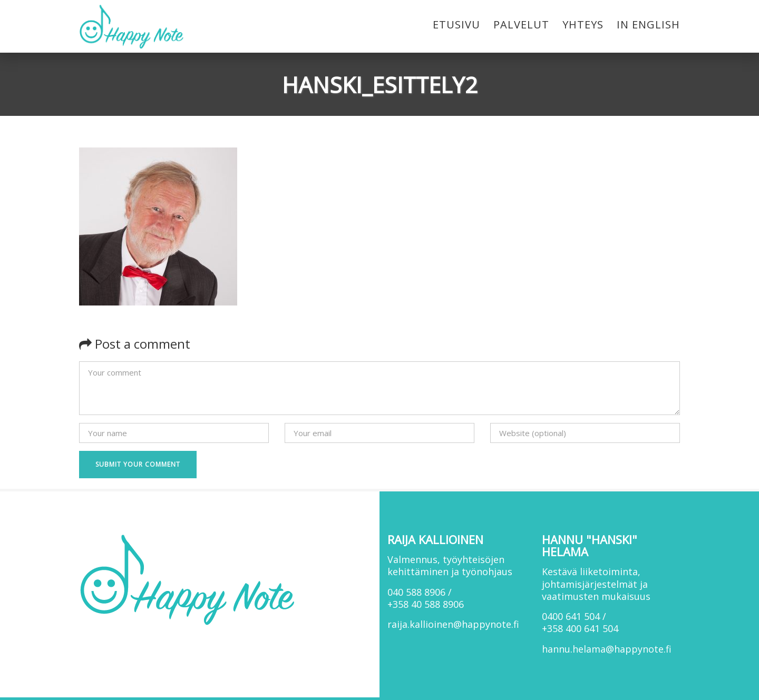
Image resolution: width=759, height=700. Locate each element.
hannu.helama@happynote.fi (607, 649)
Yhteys (583, 24)
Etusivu (456, 24)
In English (648, 24)
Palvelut (521, 24)
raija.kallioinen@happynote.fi (453, 624)
